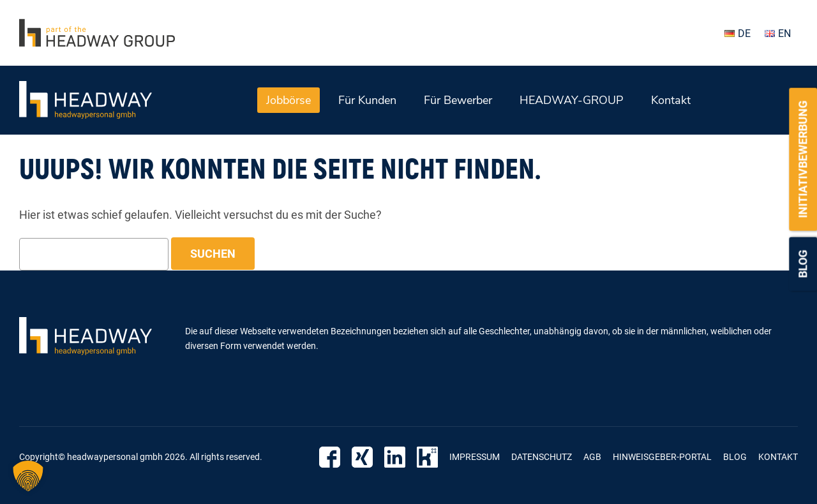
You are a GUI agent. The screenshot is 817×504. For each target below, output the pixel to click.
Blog (803, 264)
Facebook (330, 457)
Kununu (427, 457)
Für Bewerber (458, 100)
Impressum (475, 457)
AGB (592, 457)
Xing (362, 457)
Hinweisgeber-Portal (662, 457)
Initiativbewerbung (803, 159)
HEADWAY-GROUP (572, 100)
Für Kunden (367, 100)
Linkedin (395, 457)
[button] (28, 476)
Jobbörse (289, 100)
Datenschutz (542, 457)
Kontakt (671, 100)
